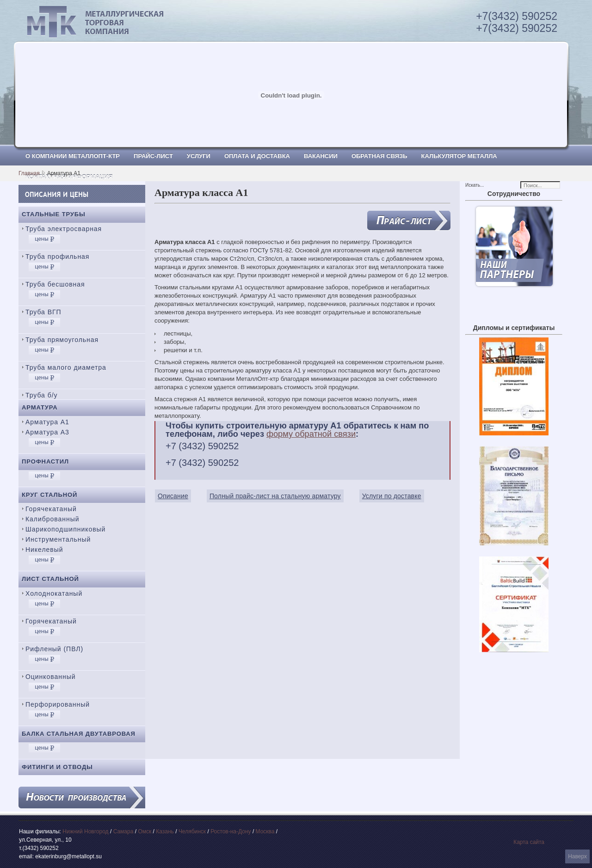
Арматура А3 (47, 432)
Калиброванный (52, 519)
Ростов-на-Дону (231, 831)
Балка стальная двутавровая (79, 734)
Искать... (475, 185)
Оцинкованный (50, 677)
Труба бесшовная (55, 284)
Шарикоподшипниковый (65, 529)
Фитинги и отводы (57, 767)
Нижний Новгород (85, 831)
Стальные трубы (54, 214)
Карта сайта (529, 842)
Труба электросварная (64, 229)
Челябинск (192, 831)
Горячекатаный (51, 509)
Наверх (577, 856)
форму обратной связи (311, 434)
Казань (165, 831)
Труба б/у (42, 395)
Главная (29, 173)
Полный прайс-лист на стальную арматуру (275, 496)
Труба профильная (57, 257)
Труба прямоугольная (62, 340)
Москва (265, 831)
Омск (145, 831)
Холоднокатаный (54, 593)
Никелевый (44, 550)
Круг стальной (49, 495)
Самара (123, 831)
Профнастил (45, 462)
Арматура (40, 407)
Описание (173, 496)
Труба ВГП (43, 312)
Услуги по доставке (392, 496)
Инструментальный (58, 539)
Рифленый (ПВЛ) (54, 649)
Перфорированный (58, 704)
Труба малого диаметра (66, 367)
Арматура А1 (47, 422)
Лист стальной (50, 579)
